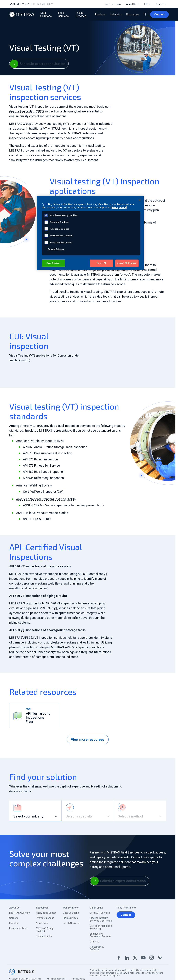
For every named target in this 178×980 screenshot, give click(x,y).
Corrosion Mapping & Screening (101, 927)
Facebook (119, 958)
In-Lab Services (71, 923)
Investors (14, 923)
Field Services (70, 918)
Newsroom (42, 923)
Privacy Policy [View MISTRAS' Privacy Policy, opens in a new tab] (119, 208)
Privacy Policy (79, 979)
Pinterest (160, 958)
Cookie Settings (56, 249)
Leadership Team (19, 928)
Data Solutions (71, 913)
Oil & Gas (94, 942)
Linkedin (127, 958)
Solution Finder (44, 936)
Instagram (152, 958)
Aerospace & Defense (97, 948)
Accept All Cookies (127, 263)
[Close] (140, 200)
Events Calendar (45, 918)
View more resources (88, 739)
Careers (14, 918)
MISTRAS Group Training (45, 930)
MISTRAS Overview (20, 913)
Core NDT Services (100, 913)
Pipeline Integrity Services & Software (101, 919)
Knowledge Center (46, 913)
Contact (126, 915)
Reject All (102, 263)
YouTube (143, 958)
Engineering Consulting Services (100, 935)
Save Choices (53, 263)
